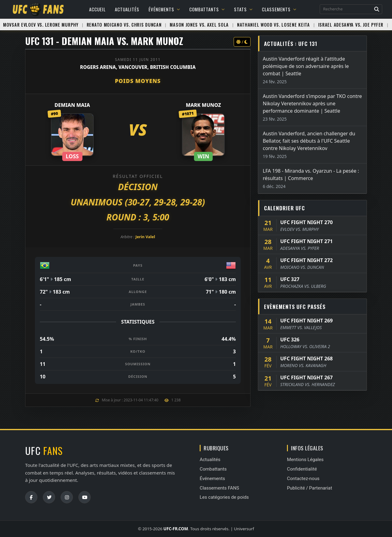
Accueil (97, 9)
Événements (164, 9)
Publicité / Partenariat (309, 488)
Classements (279, 9)
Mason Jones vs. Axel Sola (199, 25)
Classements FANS (219, 488)
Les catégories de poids (224, 497)
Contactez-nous (303, 479)
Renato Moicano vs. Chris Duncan (124, 25)
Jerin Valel (145, 237)
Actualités (127, 9)
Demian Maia (72, 105)
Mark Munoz (204, 105)
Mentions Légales (305, 460)
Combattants (207, 9)
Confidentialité (302, 469)
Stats (243, 9)
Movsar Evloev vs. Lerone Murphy (41, 25)
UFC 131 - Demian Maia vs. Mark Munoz (104, 41)
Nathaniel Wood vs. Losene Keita (273, 25)
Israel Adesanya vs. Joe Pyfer (351, 25)
